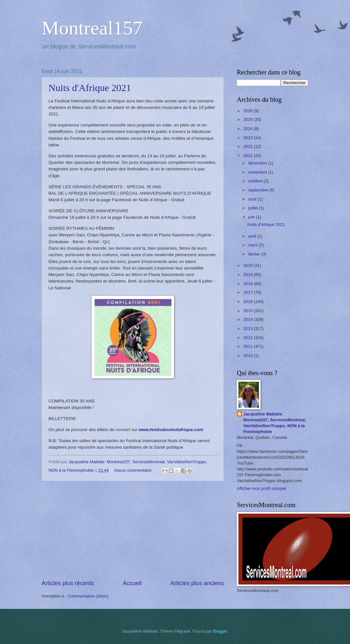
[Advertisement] (133, 530)
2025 (249, 119)
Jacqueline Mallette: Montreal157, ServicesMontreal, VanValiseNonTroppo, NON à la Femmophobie (275, 423)
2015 (249, 311)
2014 (249, 319)
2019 (249, 275)
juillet (254, 208)
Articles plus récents (68, 583)
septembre (259, 190)
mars (253, 245)
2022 (249, 146)
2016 (249, 302)
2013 (249, 329)
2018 (249, 284)
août (253, 199)
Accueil (132, 583)
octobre (256, 181)
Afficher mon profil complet (262, 488)
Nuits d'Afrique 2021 (90, 88)
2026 (249, 111)
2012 (249, 338)
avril (253, 236)
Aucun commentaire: (134, 470)
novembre (258, 172)
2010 (249, 355)
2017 (249, 292)
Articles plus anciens (197, 583)
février (255, 254)
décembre (258, 163)
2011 (249, 346)
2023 (249, 138)
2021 (249, 156)
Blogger (220, 631)
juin (252, 217)
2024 (249, 129)
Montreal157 (92, 28)
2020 (249, 265)
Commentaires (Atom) (88, 596)
